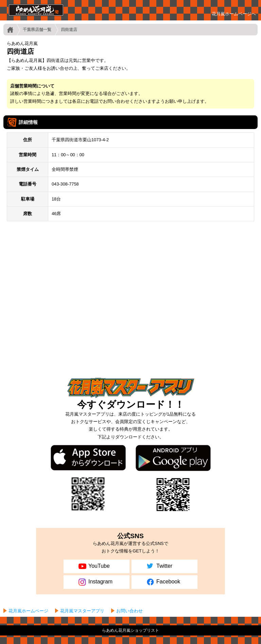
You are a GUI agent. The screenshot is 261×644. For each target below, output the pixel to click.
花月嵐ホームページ (28, 611)
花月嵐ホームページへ (234, 14)
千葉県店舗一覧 (37, 30)
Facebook (163, 582)
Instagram (95, 582)
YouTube (93, 566)
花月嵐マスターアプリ (82, 611)
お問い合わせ (129, 611)
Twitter (159, 566)
